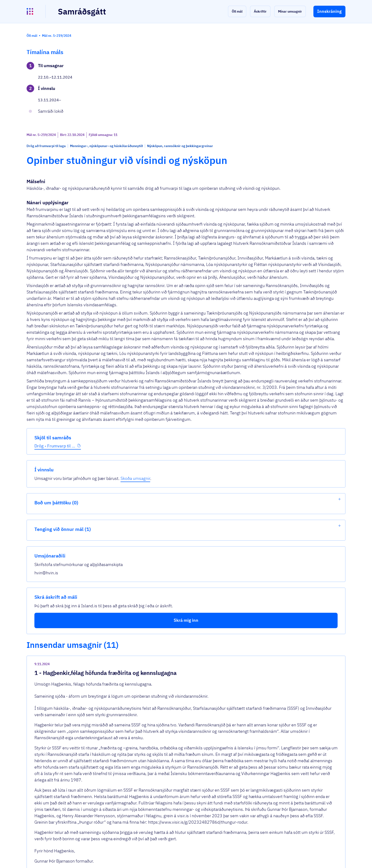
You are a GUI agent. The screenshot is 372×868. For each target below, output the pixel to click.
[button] (237, 11)
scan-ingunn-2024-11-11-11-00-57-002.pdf (159, 693)
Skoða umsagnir (321, 72)
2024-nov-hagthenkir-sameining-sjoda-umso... (161, 644)
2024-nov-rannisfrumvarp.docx (146, 742)
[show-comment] (255, 610)
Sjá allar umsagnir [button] (129, 808)
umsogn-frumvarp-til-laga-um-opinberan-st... (160, 790)
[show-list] (339, 93)
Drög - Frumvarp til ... (55, 152)
